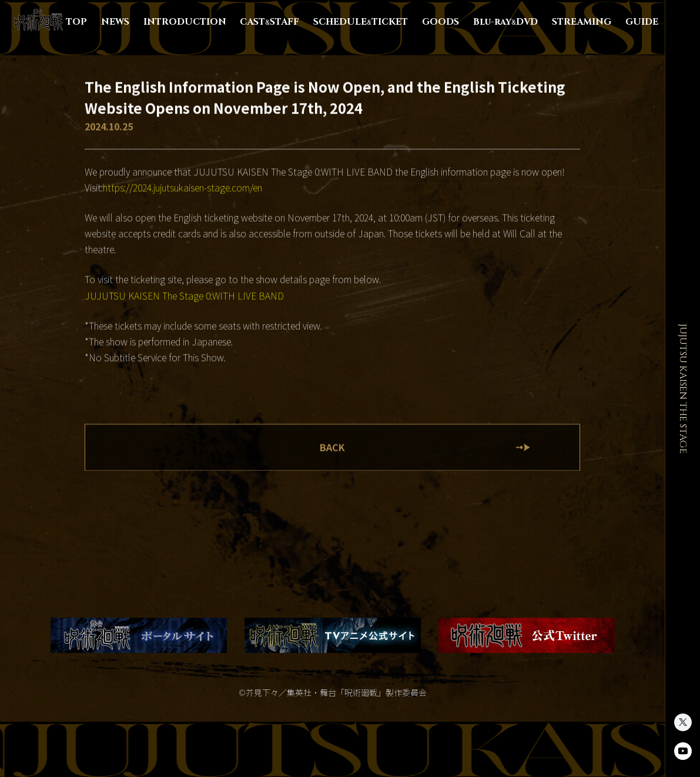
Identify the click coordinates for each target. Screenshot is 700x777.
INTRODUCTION (185, 22)
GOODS (441, 22)
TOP (76, 22)
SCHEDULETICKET (361, 22)
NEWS (115, 22)
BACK (332, 447)
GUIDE (642, 22)
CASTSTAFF (269, 22)
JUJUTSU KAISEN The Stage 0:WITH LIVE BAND (184, 296)
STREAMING (582, 22)
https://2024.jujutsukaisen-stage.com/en (182, 187)
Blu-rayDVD (505, 22)
